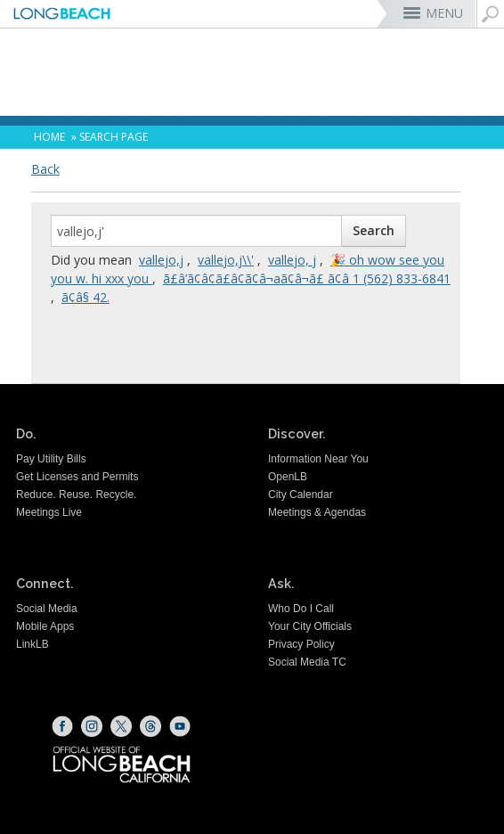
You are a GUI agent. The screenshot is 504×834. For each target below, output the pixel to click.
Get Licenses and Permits (77, 477)
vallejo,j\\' (226, 260)
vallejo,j (161, 260)
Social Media (47, 609)
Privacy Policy (301, 644)
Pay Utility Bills (51, 459)
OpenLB (288, 477)
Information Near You (318, 459)
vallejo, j (292, 260)
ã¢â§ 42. (85, 297)
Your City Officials (310, 626)
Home (49, 137)
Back (45, 169)
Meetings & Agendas (317, 512)
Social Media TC (307, 662)
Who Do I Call (301, 609)
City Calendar (301, 495)
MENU (444, 13)
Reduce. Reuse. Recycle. (76, 495)
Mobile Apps (45, 626)
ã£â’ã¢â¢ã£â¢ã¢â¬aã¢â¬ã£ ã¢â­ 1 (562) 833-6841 (307, 278)
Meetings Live (49, 512)
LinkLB (33, 644)
